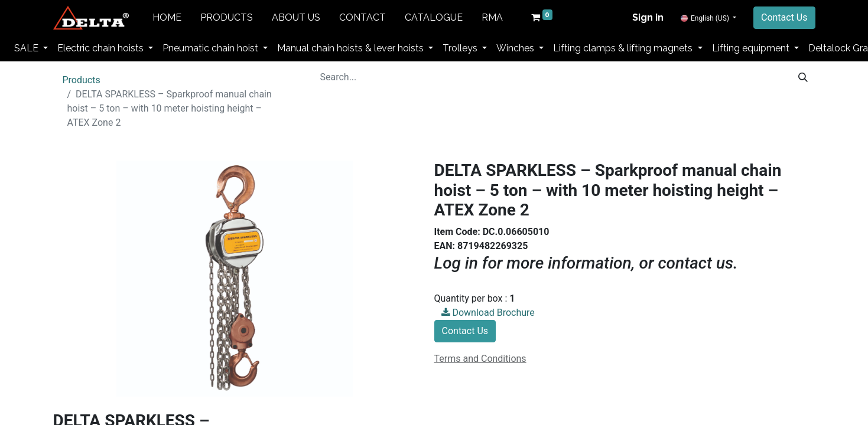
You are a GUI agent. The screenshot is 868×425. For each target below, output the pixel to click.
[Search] (803, 77)
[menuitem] (167, 18)
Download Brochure (488, 313)
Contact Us (784, 17)
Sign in (648, 17)
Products (82, 80)
